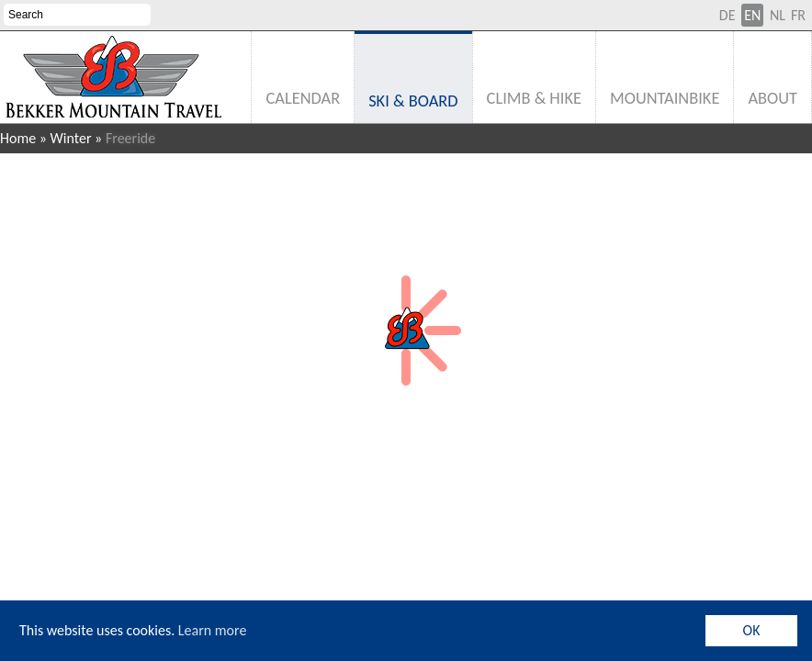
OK (752, 630)
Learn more (213, 630)
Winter (71, 138)
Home (18, 138)
